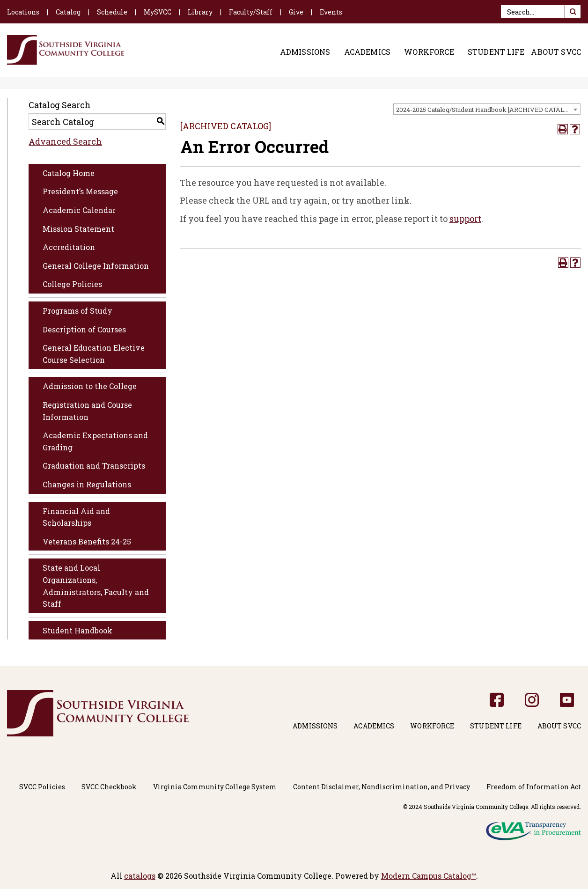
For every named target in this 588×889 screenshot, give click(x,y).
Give (296, 12)
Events (331, 12)
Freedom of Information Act (534, 787)
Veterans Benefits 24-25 (87, 541)
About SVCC (556, 52)
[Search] (541, 12)
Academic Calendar (79, 210)
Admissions (305, 52)
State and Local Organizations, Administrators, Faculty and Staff (96, 586)
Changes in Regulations (87, 484)
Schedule (112, 12)
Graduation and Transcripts (94, 466)
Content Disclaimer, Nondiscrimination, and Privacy (382, 787)
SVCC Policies (42, 787)
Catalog (68, 12)
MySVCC (158, 12)
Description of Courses (84, 329)
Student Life (496, 52)
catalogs (140, 876)
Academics (367, 52)
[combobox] (487, 109)
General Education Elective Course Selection (94, 354)
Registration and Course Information (87, 411)
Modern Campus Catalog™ (429, 876)
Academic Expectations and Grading (95, 441)
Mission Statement (78, 229)
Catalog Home (69, 173)
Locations (23, 12)
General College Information (96, 266)
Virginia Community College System (215, 787)
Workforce (429, 52)
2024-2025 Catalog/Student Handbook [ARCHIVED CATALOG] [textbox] (485, 110)
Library (200, 12)
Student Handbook (77, 630)
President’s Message (80, 191)
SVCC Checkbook (109, 787)
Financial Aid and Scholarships (76, 517)
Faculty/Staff (251, 12)
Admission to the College (90, 386)
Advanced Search (65, 141)
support (465, 219)
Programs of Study (77, 311)
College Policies (72, 284)
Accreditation (69, 247)
